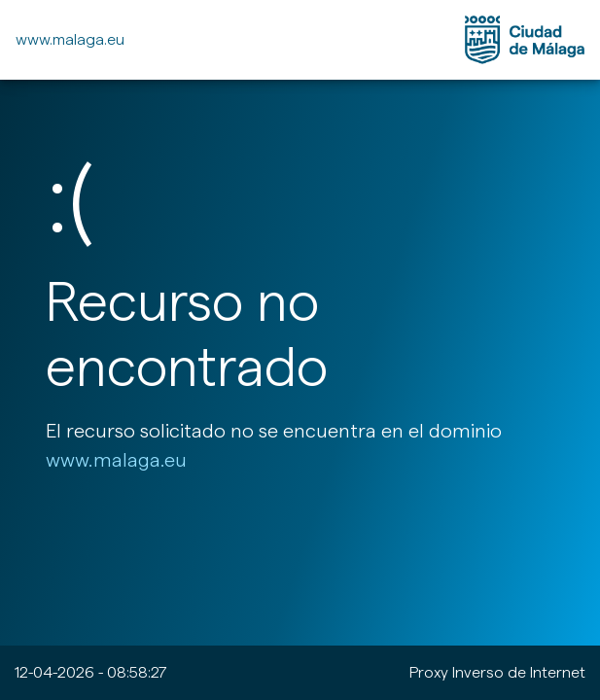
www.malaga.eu (70, 39)
